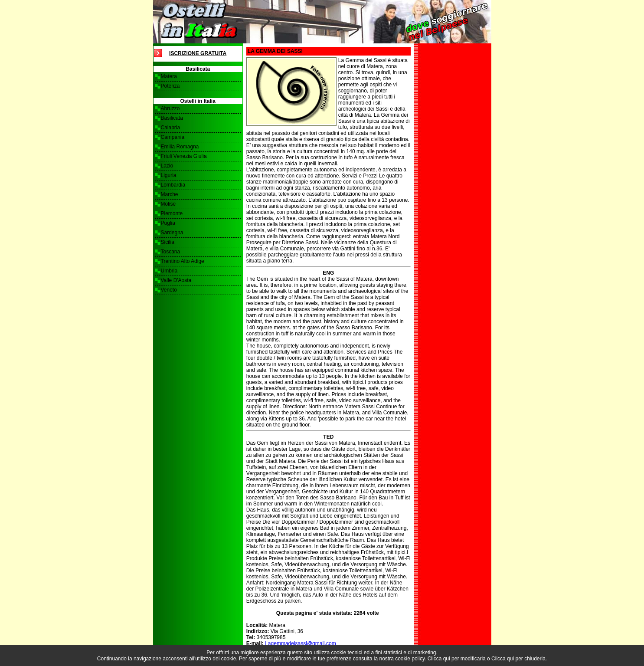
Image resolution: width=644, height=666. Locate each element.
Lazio (167, 166)
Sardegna (172, 233)
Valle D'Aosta (176, 280)
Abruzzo (170, 108)
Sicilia (168, 242)
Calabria (171, 128)
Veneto (169, 290)
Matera (169, 76)
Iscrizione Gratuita (198, 53)
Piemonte (172, 213)
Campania (173, 137)
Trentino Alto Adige (183, 261)
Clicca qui (439, 659)
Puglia (168, 223)
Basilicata (172, 118)
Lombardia (173, 185)
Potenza (170, 86)
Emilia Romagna (180, 147)
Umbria (169, 271)
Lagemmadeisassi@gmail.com (301, 643)
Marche (170, 194)
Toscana (171, 252)
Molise (168, 204)
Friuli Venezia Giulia (184, 156)
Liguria (169, 175)
